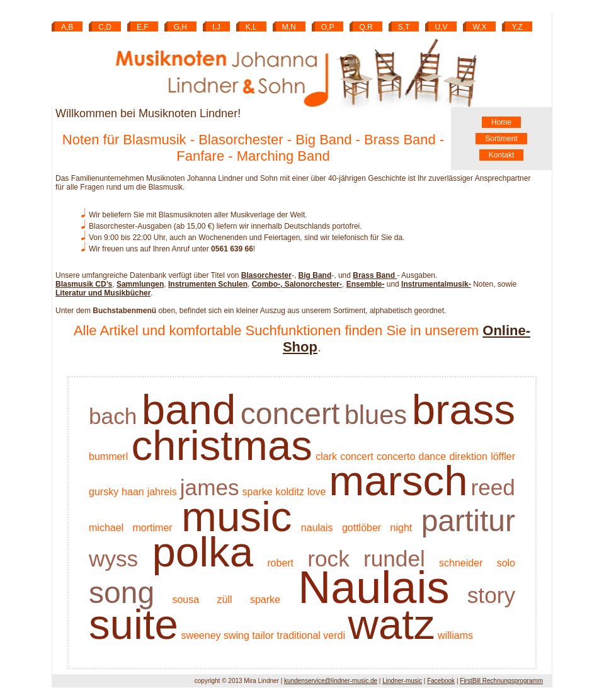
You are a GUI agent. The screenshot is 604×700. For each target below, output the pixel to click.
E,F (143, 27)
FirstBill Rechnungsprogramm (501, 681)
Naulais (373, 587)
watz (391, 624)
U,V (441, 27)
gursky (104, 492)
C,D (105, 27)
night (402, 528)
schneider (461, 563)
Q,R (366, 27)
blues (376, 415)
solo (506, 563)
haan (133, 492)
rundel (394, 559)
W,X (479, 27)
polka (202, 552)
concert (290, 414)
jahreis (162, 492)
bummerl (108, 456)
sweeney (201, 635)
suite (134, 624)
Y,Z (517, 27)
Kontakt (502, 155)
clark (326, 456)
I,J (216, 27)
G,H (180, 27)
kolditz (290, 492)
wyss (113, 559)
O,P (328, 27)
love (316, 492)
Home (501, 122)
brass (464, 409)
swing (236, 635)
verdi (334, 635)
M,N (289, 27)
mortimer (153, 528)
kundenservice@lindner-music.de (331, 681)
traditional (298, 635)
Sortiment (501, 139)
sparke (258, 492)
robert (280, 563)
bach (113, 416)
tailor (263, 635)
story (491, 595)
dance (433, 456)
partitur (468, 521)
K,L (251, 27)
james (210, 487)
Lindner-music (402, 681)
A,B (67, 27)
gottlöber (362, 528)
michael (106, 528)
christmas (221, 445)
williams (455, 635)
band (189, 409)
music (236, 516)
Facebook (441, 681)
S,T (404, 27)
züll (225, 600)
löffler (503, 456)
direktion (468, 456)
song (122, 593)
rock (328, 559)
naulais (317, 528)
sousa (185, 600)
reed (493, 487)
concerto (396, 456)
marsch (398, 480)
